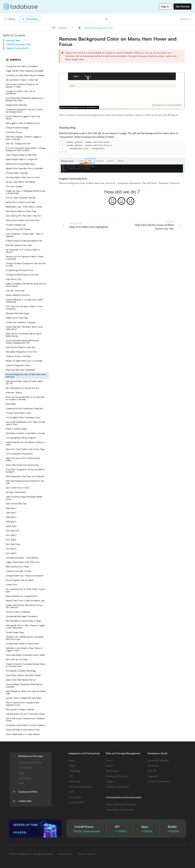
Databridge (74, 771)
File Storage (112, 771)
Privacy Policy (65, 854)
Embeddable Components (120, 810)
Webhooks (74, 781)
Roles (21, 783)
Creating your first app (30, 762)
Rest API (152, 771)
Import (109, 760)
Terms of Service (87, 854)
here (82, 59)
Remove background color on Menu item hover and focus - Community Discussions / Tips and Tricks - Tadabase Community (119, 183)
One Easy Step (13, 40)
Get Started (182, 6)
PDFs (72, 792)
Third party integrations (81, 787)
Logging (110, 781)
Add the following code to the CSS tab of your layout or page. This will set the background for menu (19, 44)
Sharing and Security (117, 776)
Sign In (165, 6)
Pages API (153, 776)
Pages (22, 773)
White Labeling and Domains (121, 804)
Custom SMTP (76, 802)
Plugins (72, 766)
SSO (71, 776)
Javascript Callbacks (158, 760)
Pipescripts (153, 766)
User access (25, 778)
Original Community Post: (18, 48)
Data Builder (25, 768)
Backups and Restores (118, 787)
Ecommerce (75, 797)
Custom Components (159, 781)
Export (109, 766)
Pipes (72, 760)
